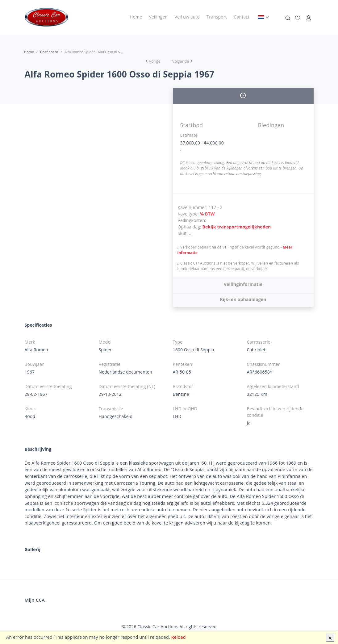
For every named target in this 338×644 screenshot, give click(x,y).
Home (136, 17)
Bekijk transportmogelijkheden (236, 227)
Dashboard (49, 52)
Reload (179, 637)
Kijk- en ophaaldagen (243, 299)
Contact (242, 17)
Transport (217, 17)
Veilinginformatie (243, 284)
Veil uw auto (187, 17)
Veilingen (159, 17)
